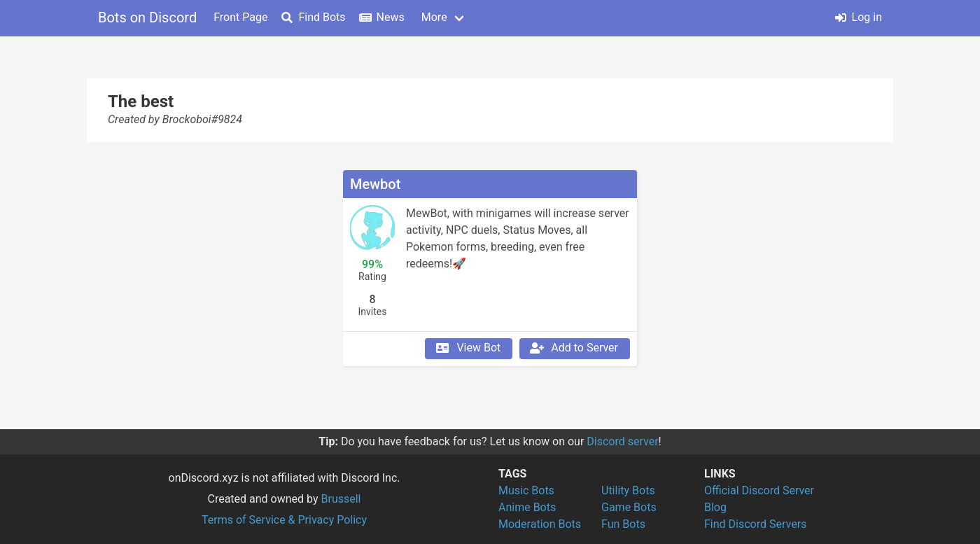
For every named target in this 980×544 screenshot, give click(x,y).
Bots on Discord (147, 18)
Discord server (622, 441)
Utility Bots (628, 490)
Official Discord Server (759, 490)
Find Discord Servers (755, 524)
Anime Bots (527, 507)
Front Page (240, 17)
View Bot (467, 348)
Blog (715, 507)
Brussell (341, 499)
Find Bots (313, 17)
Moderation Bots (540, 524)
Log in (859, 17)
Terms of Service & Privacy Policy (284, 520)
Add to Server (573, 348)
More (434, 17)
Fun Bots (623, 524)
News (382, 17)
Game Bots (629, 507)
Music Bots (526, 490)
